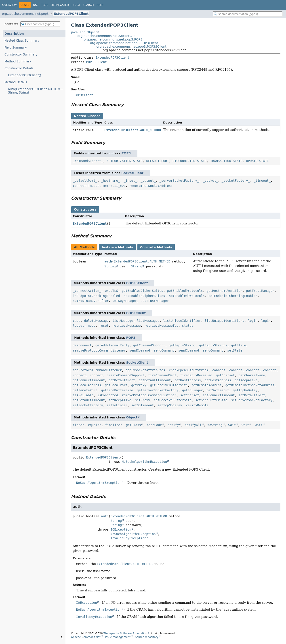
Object (132, 417)
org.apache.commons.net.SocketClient (108, 36)
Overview (9, 5)
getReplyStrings (213, 345)
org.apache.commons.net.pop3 (25, 14)
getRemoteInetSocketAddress (250, 385)
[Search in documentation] (248, 14)
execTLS (111, 291)
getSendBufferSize (117, 390)
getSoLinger (192, 390)
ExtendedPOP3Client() (25, 75)
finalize (113, 425)
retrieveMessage (126, 326)
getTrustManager (260, 291)
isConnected (108, 395)
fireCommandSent (162, 375)
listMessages (148, 321)
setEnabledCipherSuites (144, 296)
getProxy (139, 385)
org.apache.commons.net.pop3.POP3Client (124, 43)
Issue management (118, 637)
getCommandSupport (149, 345)
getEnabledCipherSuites (142, 291)
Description (14, 34)
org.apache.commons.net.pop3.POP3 (113, 39)
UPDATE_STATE (257, 161)
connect (219, 370)
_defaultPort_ (85, 181)
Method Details (16, 82)
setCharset (189, 395)
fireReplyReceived (196, 375)
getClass (134, 425)
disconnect (82, 345)
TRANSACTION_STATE (226, 161)
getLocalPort (116, 385)
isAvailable (83, 395)
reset (104, 326)
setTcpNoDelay (170, 405)
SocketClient (132, 173)
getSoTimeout (218, 390)
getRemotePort (85, 390)
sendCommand (140, 350)
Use (36, 5)
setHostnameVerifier (91, 301)
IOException (121, 529)
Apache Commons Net (86, 637)
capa (77, 321)
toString (215, 425)
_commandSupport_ (88, 161)
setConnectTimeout (219, 395)
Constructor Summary (21, 54)
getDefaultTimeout (155, 380)
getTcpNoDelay (245, 390)
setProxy (142, 400)
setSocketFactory (88, 405)
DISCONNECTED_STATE (190, 161)
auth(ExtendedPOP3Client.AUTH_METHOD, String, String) (37, 91)
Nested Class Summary (22, 41)
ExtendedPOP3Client (71, 14)
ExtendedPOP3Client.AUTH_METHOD (133, 130)
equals (94, 425)
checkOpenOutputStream (189, 370)
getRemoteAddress (207, 385)
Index (76, 5)
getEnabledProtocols (185, 291)
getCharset (225, 375)
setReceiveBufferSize (173, 400)
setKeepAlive (120, 400)
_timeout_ (262, 181)
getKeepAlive (246, 380)
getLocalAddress (87, 385)
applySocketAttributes (145, 370)
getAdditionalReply (112, 345)
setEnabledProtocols (187, 296)
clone (78, 425)
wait (232, 425)
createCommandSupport (126, 375)
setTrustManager (155, 301)
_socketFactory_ (236, 181)
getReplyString (182, 345)
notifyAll (193, 425)
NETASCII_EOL (114, 186)
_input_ (130, 181)
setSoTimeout (142, 405)
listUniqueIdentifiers (224, 321)
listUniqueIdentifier (182, 321)
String (110, 266)
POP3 (126, 153)
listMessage (123, 321)
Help (100, 5)
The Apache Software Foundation (125, 633)
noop (92, 326)
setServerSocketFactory (252, 400)
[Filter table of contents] (40, 24)
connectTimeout (86, 186)
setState (235, 350)
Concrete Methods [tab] (156, 247)
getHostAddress (188, 380)
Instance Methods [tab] (117, 247)
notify (173, 425)
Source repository (147, 637)
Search (88, 5)
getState (239, 345)
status (188, 326)
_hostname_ (110, 181)
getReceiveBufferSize (169, 385)
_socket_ (210, 181)
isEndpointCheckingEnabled (96, 296)
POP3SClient (96, 62)
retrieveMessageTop (161, 326)
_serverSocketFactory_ (179, 181)
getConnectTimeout (89, 380)
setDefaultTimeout (89, 400)
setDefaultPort (252, 395)
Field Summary (16, 48)
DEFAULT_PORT (158, 161)
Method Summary (18, 61)
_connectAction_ (87, 291)
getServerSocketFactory (157, 390)
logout (79, 326)
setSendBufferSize (211, 400)
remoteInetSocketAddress (151, 186)
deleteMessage (96, 321)
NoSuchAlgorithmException (144, 462)
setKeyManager (125, 301)
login (253, 321)
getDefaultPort (122, 380)
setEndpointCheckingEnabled (233, 296)
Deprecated (60, 5)
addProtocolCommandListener (97, 370)
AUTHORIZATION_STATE (125, 161)
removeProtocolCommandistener (99, 350)
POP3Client (136, 313)
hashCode (154, 425)
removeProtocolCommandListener (149, 395)
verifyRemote (197, 405)
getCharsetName (252, 375)
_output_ (148, 181)
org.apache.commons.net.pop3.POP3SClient (131, 47)
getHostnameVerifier (224, 291)
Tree (45, 5)
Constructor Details (19, 68)
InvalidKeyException (128, 538)
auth (108, 261)
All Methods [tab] (84, 247)
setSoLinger (117, 405)
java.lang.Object (84, 32)
